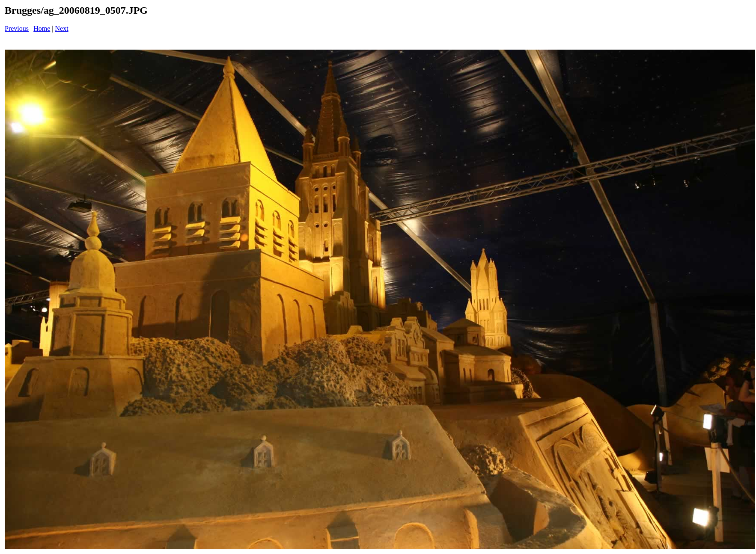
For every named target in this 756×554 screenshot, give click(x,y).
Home (42, 28)
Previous (17, 28)
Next (62, 28)
